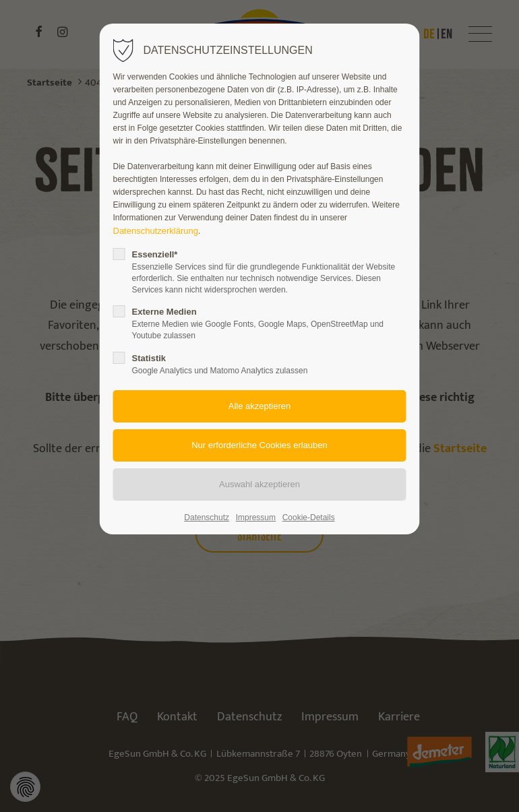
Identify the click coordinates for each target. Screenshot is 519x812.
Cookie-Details (309, 518)
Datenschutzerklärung (156, 231)
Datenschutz (207, 518)
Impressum (256, 518)
